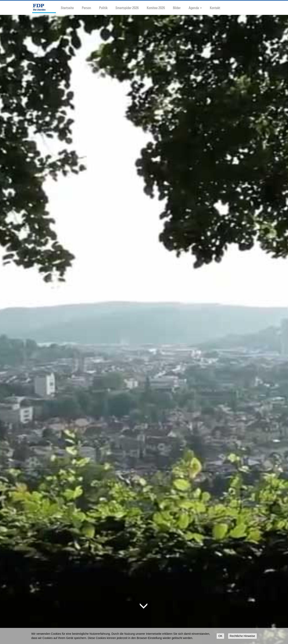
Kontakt (215, 8)
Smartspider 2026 (127, 8)
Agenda (195, 8)
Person (86, 8)
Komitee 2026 (156, 8)
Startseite (67, 8)
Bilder (177, 8)
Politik (103, 8)
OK (220, 636)
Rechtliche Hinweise (242, 636)
